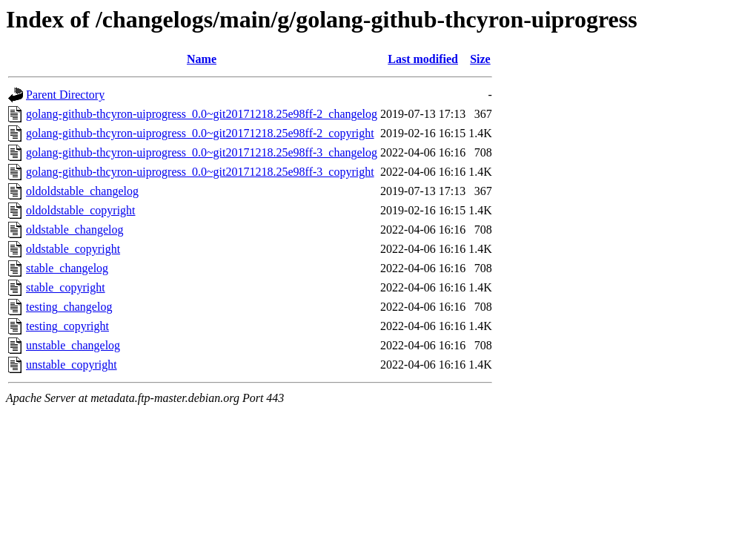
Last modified (423, 59)
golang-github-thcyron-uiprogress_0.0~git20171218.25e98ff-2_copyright (200, 133)
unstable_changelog (73, 345)
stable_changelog (67, 268)
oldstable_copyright (73, 249)
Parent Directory (65, 95)
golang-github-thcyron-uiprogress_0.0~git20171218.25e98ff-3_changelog (202, 152)
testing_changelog (69, 307)
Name (202, 59)
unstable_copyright (72, 365)
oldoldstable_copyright (81, 210)
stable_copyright (66, 287)
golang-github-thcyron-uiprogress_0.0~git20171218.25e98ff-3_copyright (200, 172)
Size (480, 59)
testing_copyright (67, 326)
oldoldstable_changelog (82, 191)
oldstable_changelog (75, 230)
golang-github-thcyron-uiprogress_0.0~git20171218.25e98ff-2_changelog (202, 114)
